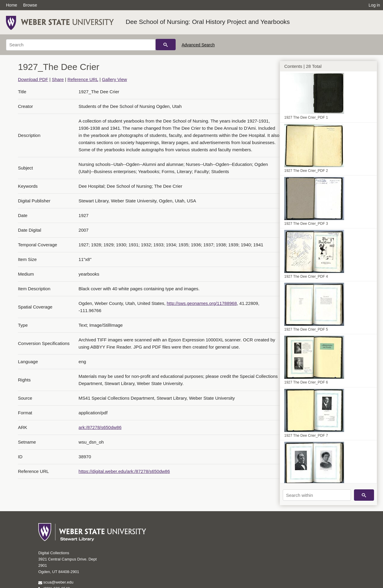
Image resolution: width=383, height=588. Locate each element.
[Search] (81, 45)
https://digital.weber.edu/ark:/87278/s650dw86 (124, 471)
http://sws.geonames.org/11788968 (202, 303)
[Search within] (317, 495)
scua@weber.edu (56, 582)
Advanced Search (198, 45)
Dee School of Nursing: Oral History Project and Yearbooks (208, 22)
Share (58, 79)
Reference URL (83, 79)
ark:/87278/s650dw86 (100, 427)
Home (12, 5)
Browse (30, 5)
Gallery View (114, 79)
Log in (374, 5)
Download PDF (33, 79)
